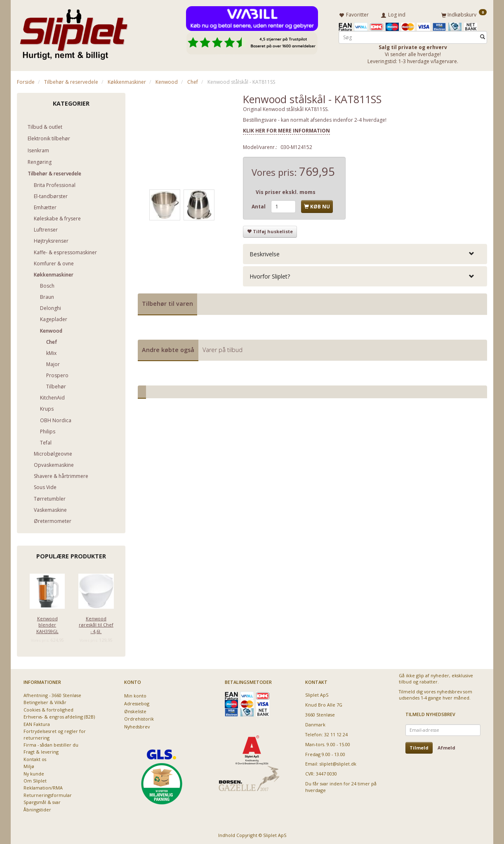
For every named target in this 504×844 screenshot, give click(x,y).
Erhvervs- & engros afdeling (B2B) (59, 715)
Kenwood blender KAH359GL (47, 623)
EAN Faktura (37, 723)
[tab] (365, 252)
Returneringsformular (48, 794)
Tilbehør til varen (167, 302)
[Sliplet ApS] (74, 32)
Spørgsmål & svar (42, 801)
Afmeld (446, 746)
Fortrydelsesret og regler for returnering (55, 733)
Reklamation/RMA (43, 786)
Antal (259, 205)
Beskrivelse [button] (265, 252)
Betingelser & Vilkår (45, 701)
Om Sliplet (35, 779)
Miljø (29, 765)
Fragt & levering (41, 751)
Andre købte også (168, 348)
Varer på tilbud (223, 348)
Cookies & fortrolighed (48, 708)
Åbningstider (37, 808)
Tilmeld (419, 746)
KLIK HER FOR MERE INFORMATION (286, 129)
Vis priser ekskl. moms (286, 190)
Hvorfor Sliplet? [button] (270, 275)
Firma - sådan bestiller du (51, 744)
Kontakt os (35, 758)
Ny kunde (34, 772)
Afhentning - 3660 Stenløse (52, 694)
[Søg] (483, 36)
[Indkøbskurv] (464, 14)
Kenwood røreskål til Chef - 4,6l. (96, 623)
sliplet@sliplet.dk (338, 762)
